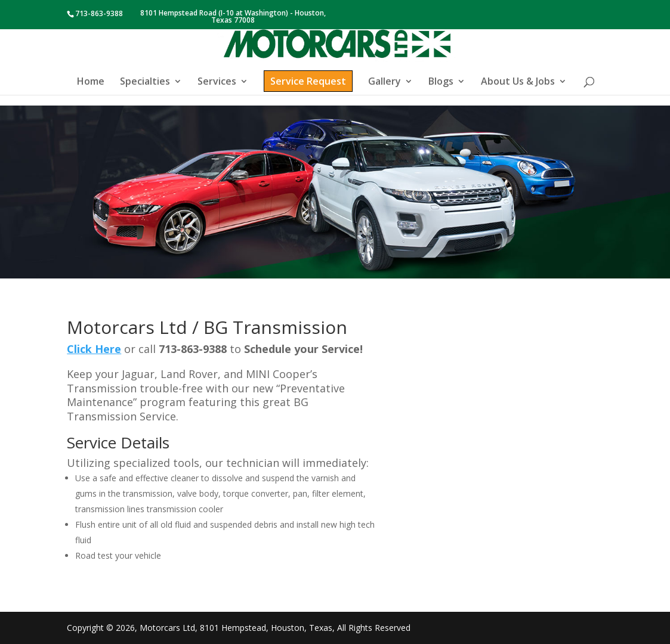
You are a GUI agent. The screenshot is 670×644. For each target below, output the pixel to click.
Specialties (145, 82)
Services (217, 82)
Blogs (441, 82)
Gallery (385, 82)
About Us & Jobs (518, 82)
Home (91, 82)
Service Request (308, 81)
